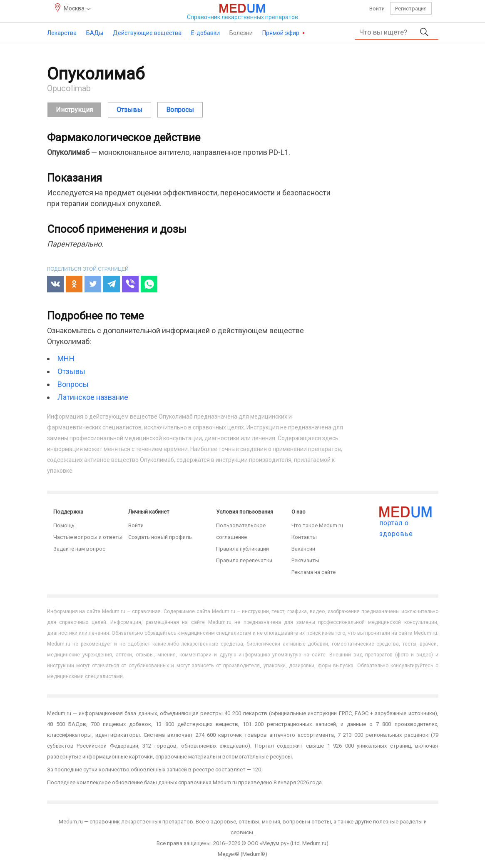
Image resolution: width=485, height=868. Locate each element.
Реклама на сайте (313, 572)
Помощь (64, 525)
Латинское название (93, 397)
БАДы (95, 33)
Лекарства (62, 33)
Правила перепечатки (244, 560)
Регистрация (411, 9)
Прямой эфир (281, 33)
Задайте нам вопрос (79, 549)
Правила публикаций (242, 549)
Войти (377, 9)
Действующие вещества (147, 33)
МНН (66, 358)
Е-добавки (205, 33)
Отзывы (71, 371)
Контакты (304, 537)
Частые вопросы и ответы (88, 537)
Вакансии (303, 549)
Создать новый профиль (160, 537)
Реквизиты (305, 560)
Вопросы (73, 384)
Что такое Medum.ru (317, 525)
